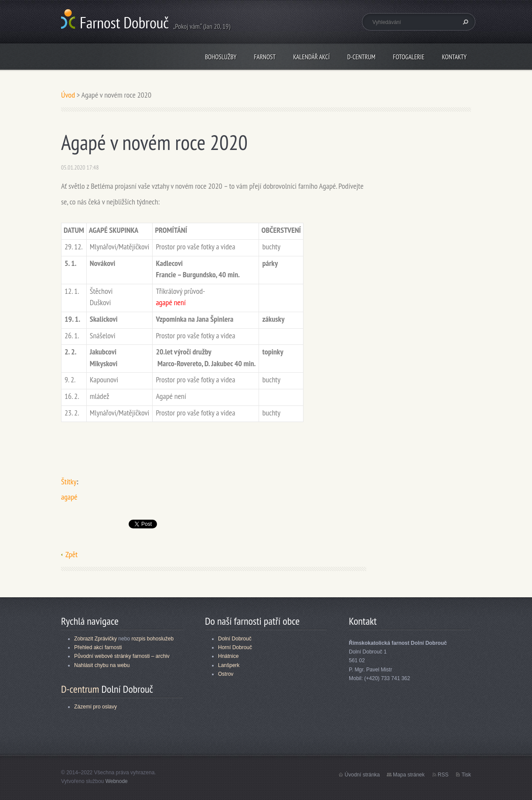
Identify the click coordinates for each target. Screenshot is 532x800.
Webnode (117, 781)
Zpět (72, 554)
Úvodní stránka (362, 775)
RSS (443, 775)
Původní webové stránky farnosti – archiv (122, 656)
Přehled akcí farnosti (98, 647)
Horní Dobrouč (235, 647)
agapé (69, 497)
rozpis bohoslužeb (152, 639)
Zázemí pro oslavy (95, 707)
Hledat (464, 22)
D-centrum (361, 57)
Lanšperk (229, 665)
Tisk (466, 775)
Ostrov (226, 674)
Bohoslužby (221, 57)
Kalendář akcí (311, 57)
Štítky (69, 482)
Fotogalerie (409, 57)
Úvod (68, 95)
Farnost (265, 57)
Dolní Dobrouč (235, 639)
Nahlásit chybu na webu (102, 665)
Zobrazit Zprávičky (95, 639)
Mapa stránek (409, 775)
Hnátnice (228, 656)
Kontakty (454, 57)
